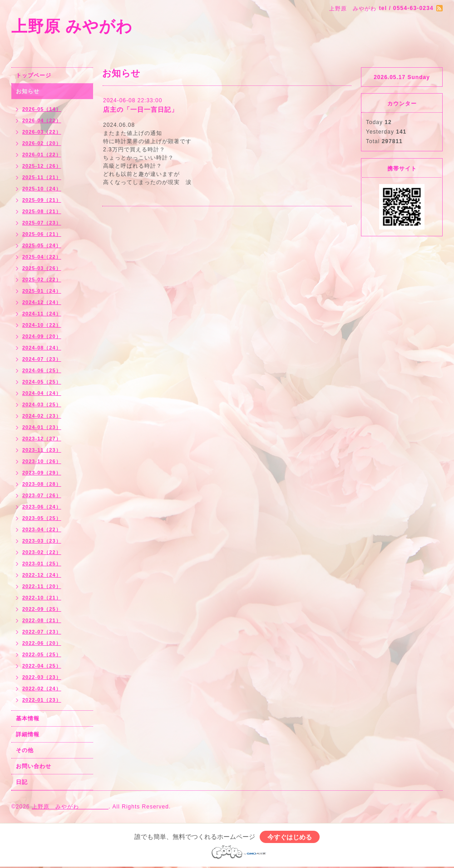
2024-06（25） (42, 370)
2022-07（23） (42, 632)
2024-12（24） (42, 302)
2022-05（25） (42, 654)
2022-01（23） (42, 700)
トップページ (34, 75)
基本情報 (28, 718)
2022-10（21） (42, 598)
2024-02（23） (42, 416)
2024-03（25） (42, 404)
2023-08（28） (42, 484)
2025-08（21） (42, 211)
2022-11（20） (42, 586)
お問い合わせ (34, 766)
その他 (25, 750)
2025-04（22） (42, 257)
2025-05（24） (42, 245)
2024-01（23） (42, 427)
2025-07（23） (42, 223)
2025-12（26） (42, 166)
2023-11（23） (42, 450)
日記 (22, 782)
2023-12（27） (42, 439)
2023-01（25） (42, 564)
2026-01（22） (42, 155)
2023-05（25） (42, 518)
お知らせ (28, 91)
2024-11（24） (42, 314)
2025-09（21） (42, 200)
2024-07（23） (42, 359)
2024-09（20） (42, 336)
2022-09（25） (42, 609)
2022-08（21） (42, 620)
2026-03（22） (42, 132)
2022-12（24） (42, 575)
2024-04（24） (42, 393)
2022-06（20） (42, 643)
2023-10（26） (42, 461)
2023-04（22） (42, 529)
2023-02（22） (42, 552)
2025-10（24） (42, 189)
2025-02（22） (42, 279)
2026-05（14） (42, 109)
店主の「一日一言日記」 (141, 110)
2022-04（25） (42, 666)
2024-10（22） (42, 325)
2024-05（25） (42, 382)
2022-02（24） (42, 688)
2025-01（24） (42, 291)
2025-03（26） (42, 268)
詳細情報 (28, 734)
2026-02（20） (42, 143)
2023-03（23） (42, 541)
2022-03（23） (42, 677)
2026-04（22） (42, 120)
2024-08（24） (42, 348)
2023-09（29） (42, 473)
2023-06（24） (42, 507)
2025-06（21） (42, 234)
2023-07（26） (42, 495)
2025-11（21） (42, 177)
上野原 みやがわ (113, 26)
